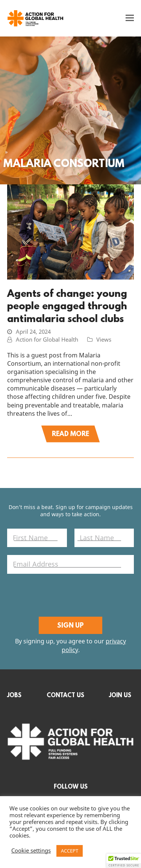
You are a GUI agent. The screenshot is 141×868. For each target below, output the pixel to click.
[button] (130, 18)
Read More (70, 434)
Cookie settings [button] (31, 851)
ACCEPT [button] (70, 851)
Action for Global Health (47, 340)
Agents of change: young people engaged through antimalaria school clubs (67, 306)
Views (104, 340)
